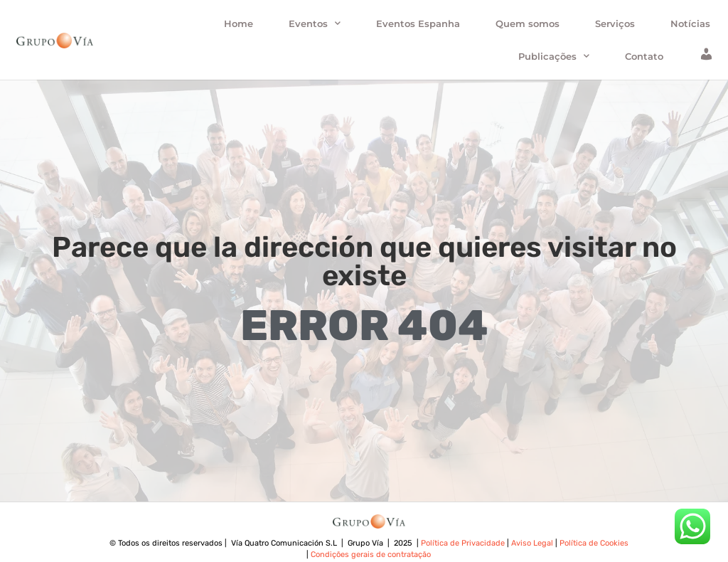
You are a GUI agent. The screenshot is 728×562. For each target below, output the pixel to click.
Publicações (554, 56)
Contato (644, 56)
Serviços (615, 23)
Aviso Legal (533, 543)
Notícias (690, 23)
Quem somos (528, 23)
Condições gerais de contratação (370, 555)
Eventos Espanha (418, 23)
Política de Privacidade (464, 543)
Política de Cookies (593, 543)
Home (239, 23)
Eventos (315, 23)
